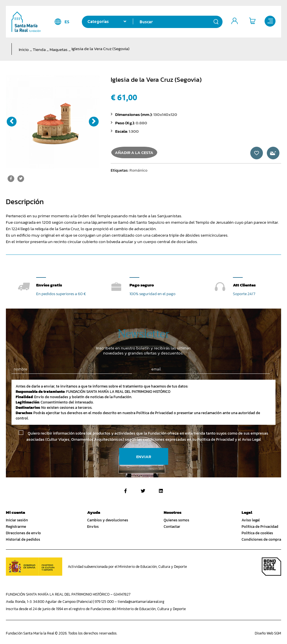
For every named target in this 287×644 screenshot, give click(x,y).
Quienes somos (176, 520)
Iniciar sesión (17, 520)
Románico (138, 173)
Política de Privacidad (260, 527)
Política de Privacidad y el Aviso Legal (229, 440)
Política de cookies (257, 533)
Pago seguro (142, 285)
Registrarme (16, 527)
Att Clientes (244, 285)
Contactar (172, 527)
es (62, 22)
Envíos (93, 527)
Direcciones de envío (23, 533)
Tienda (39, 49)
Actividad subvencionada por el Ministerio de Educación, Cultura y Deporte (127, 567)
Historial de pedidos (23, 540)
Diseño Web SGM (268, 634)
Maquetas (59, 49)
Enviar (144, 457)
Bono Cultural (271, 567)
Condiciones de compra (261, 540)
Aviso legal (251, 520)
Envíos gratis (49, 285)
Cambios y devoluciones (108, 520)
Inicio (24, 49)
